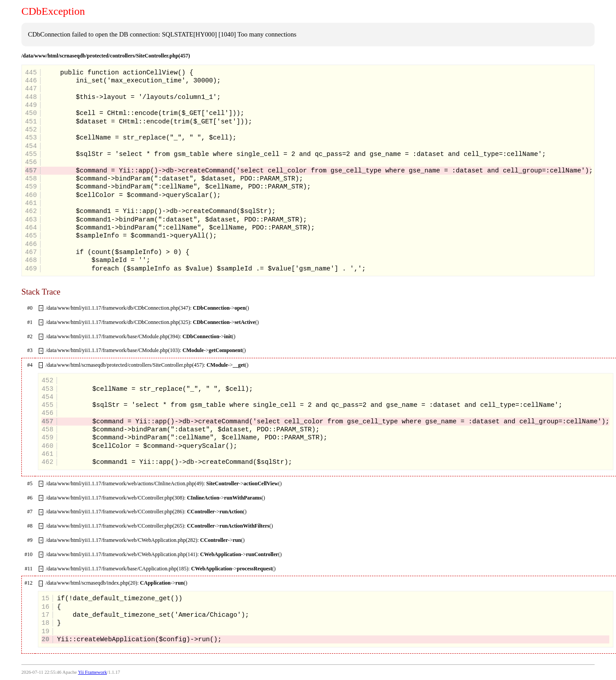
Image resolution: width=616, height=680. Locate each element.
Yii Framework (92, 672)
